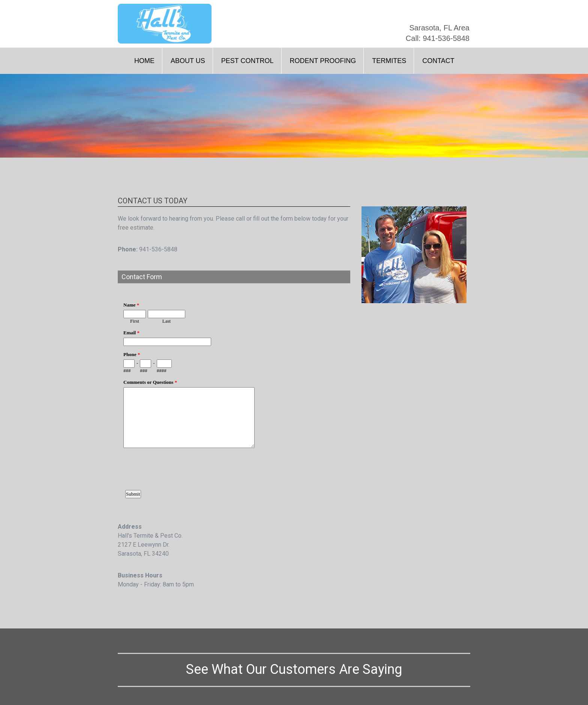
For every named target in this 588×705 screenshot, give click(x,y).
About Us (188, 61)
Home (144, 61)
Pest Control (247, 61)
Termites (389, 61)
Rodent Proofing (323, 61)
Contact (438, 61)
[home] (165, 24)
